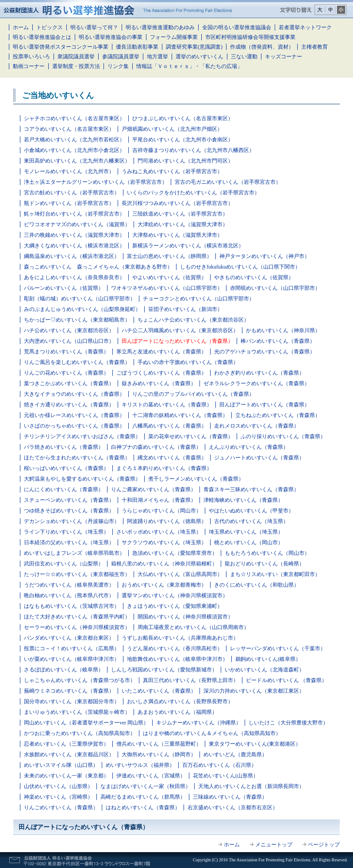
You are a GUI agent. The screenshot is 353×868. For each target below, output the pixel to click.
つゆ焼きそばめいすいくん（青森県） (69, 511)
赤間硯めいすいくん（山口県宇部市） (275, 288)
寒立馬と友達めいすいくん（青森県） (161, 352)
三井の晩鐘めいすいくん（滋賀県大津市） (74, 235)
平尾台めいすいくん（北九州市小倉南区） (183, 140)
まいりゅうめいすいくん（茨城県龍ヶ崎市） (77, 712)
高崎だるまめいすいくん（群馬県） (143, 797)
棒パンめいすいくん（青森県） (278, 341)
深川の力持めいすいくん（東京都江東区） (254, 691)
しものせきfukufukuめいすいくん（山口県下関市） (240, 267)
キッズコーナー (284, 57)
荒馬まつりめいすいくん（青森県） (66, 352)
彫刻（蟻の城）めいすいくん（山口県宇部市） (80, 299)
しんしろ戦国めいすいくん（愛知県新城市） (164, 670)
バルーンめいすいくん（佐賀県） (64, 288)
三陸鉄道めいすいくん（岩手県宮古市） (180, 214)
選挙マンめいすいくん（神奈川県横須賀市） (175, 595)
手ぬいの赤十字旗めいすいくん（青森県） (188, 362)
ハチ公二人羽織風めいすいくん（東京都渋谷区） (180, 330)
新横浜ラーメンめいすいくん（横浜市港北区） (188, 246)
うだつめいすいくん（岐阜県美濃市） (69, 585)
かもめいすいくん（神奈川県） (283, 330)
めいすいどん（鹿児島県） (235, 754)
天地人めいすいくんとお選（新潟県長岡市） (251, 786)
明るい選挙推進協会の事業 (111, 37)
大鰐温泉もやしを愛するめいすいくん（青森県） (82, 479)
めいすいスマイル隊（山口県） (61, 765)
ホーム (21, 27)
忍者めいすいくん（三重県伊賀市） (66, 744)
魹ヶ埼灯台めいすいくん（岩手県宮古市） (74, 214)
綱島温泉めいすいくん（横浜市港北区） (72, 256)
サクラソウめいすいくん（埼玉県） (164, 542)
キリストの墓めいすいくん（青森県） (167, 405)
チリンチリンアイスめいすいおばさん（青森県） (82, 436)
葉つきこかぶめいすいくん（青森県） (69, 383)
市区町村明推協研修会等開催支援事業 (250, 37)
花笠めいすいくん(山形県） (226, 776)
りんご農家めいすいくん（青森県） (153, 489)
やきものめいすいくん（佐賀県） (254, 277)
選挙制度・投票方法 (76, 66)
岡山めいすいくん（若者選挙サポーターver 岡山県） (86, 723)
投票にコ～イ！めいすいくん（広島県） (72, 648)
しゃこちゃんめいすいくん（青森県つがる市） (80, 680)
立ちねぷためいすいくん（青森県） (278, 415)
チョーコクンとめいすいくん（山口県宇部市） (199, 299)
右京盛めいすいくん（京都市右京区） (233, 807)
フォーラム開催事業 (174, 37)
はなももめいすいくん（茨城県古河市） (72, 606)
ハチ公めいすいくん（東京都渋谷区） (69, 330)
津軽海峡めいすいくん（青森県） (243, 500)
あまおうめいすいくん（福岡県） (177, 712)
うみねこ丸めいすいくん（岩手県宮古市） (172, 171)
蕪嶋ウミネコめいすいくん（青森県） (69, 691)
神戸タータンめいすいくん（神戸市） (265, 256)
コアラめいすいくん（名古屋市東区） (69, 129)
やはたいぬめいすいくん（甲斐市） (251, 511)
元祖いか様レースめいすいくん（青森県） (74, 415)
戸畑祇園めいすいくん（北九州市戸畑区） (172, 129)
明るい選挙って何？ (94, 27)
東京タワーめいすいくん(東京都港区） (255, 744)
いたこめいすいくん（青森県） (159, 691)
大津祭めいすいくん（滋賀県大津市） (177, 235)
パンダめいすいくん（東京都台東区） (69, 638)
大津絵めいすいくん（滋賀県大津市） (183, 224)
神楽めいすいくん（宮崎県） (58, 797)
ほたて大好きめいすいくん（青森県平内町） (77, 617)
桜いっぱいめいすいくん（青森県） (66, 468)
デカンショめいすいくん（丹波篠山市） (72, 521)
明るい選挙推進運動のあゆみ (160, 27)
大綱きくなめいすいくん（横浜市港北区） (74, 246)
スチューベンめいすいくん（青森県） (69, 500)
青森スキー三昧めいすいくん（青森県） (251, 489)
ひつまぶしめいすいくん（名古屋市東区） (183, 118)
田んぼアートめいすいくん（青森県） (265, 405)
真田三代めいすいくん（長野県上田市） (191, 680)
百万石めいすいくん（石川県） (219, 765)
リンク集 (118, 66)
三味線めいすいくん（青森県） (230, 797)
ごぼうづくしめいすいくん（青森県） (161, 373)
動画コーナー (29, 66)
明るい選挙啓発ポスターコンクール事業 (61, 47)
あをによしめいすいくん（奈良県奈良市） (74, 277)
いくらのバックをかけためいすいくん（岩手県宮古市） (193, 193)
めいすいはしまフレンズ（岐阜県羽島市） (74, 553)
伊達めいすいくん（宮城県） (151, 776)
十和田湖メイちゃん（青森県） (159, 500)
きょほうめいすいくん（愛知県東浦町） (175, 606)
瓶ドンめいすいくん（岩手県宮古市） (69, 203)
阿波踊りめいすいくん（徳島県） (167, 521)
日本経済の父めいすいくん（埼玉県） (69, 542)
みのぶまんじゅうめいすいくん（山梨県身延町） (82, 309)
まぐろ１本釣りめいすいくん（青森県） (164, 468)
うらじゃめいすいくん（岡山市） (161, 511)
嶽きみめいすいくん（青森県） (159, 383)
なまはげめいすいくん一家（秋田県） (146, 786)
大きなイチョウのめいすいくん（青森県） (74, 394)
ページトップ (324, 845)
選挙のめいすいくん (200, 57)
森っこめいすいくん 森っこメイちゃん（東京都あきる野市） (98, 267)
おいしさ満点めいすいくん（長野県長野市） (180, 701)
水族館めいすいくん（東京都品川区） (69, 754)
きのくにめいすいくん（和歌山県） (257, 585)
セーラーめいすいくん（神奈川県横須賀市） (77, 627)
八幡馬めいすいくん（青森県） (169, 426)
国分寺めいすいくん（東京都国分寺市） (72, 701)
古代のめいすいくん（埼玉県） (251, 521)
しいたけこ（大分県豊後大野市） (288, 723)
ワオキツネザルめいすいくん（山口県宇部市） (167, 288)
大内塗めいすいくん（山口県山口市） (69, 341)
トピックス (50, 27)
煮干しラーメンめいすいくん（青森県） (196, 479)
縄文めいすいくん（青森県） (172, 458)
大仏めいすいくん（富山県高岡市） (180, 574)
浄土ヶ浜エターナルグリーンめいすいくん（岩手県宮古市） (96, 182)
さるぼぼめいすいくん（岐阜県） (64, 670)
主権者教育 (315, 47)
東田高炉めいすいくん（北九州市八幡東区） (77, 161)
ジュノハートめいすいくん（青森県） (259, 458)
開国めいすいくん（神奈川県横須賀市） (185, 617)
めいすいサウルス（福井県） (140, 765)
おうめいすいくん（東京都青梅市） (164, 585)
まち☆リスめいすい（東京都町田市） (275, 574)
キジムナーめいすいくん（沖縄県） (199, 723)
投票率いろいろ (31, 57)
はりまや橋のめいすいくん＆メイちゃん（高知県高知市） (212, 733)
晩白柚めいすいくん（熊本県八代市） (69, 595)
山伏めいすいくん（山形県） (58, 786)
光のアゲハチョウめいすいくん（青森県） (265, 352)
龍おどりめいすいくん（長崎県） (265, 564)
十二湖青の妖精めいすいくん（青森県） (180, 415)
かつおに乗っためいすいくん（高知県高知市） (80, 733)
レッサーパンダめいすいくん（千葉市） (278, 648)
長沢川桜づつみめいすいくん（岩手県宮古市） (177, 203)
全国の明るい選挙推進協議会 (237, 27)
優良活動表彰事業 (137, 47)
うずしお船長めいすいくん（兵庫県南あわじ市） (180, 638)
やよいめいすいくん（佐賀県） (169, 277)
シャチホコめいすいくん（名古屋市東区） (74, 118)
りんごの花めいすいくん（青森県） (66, 373)
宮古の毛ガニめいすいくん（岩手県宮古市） (228, 182)
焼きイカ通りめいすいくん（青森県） (69, 405)
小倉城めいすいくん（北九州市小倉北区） (74, 150)
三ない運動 (244, 57)
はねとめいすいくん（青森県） (143, 807)
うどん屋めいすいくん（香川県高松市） (175, 648)
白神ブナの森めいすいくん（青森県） (156, 447)
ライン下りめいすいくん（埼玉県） (66, 532)
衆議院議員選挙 (76, 57)
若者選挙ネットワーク (305, 27)
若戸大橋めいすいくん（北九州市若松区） (74, 140)
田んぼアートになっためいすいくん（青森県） (177, 341)
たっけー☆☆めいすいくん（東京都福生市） (77, 574)
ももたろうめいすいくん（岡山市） (267, 553)
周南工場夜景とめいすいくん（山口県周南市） (193, 627)
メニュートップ (274, 845)
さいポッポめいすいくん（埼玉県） (159, 532)
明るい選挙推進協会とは (42, 37)
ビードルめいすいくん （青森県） (286, 680)
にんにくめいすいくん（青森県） (64, 489)
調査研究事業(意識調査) (194, 47)
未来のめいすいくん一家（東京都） (66, 776)
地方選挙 (157, 57)
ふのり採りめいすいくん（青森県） (283, 436)
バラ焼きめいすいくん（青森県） (64, 447)
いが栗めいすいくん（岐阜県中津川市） (72, 659)
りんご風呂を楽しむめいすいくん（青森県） (77, 362)
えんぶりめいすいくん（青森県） (249, 447)
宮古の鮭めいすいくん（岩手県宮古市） (72, 193)
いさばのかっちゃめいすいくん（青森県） (74, 426)
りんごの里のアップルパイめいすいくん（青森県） (193, 394)
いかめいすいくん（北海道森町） (265, 670)
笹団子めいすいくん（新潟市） (185, 309)
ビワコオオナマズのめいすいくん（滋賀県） (77, 224)
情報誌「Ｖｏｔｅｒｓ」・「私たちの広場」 (189, 66)
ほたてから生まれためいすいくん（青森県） (77, 458)
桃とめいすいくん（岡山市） (249, 542)
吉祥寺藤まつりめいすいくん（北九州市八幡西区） (193, 150)
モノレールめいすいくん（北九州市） (69, 171)
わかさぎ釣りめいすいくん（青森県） (259, 373)
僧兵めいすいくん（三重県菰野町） (159, 744)
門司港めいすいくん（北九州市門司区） (185, 161)
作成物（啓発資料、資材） (262, 47)
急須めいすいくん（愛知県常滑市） (175, 553)
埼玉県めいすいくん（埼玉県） (246, 532)
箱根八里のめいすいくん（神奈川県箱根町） (164, 564)
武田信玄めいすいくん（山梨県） (64, 564)
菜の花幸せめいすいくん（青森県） (191, 436)
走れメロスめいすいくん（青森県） (257, 426)
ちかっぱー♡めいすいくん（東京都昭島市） (77, 320)
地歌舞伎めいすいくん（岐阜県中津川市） (177, 659)
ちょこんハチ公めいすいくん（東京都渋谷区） (193, 320)
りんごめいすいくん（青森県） (61, 807)
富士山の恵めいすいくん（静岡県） (169, 256)
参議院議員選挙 (121, 57)
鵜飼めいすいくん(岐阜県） (268, 659)
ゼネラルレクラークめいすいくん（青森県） (257, 383)
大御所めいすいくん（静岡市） (159, 754)
